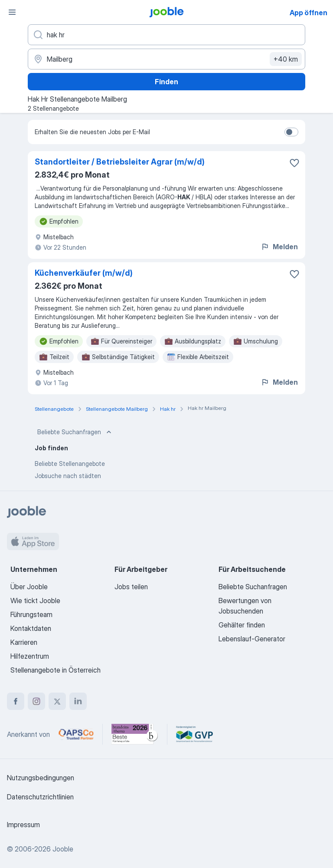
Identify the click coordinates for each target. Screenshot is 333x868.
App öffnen (309, 13)
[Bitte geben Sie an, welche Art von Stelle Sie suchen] (166, 35)
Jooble (63, 849)
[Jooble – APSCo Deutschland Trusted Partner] (76, 734)
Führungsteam (31, 614)
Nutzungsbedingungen (41, 778)
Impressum (23, 825)
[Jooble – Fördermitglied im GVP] (194, 734)
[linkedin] (78, 701)
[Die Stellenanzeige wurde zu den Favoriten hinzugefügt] (294, 163)
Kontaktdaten (31, 628)
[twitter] (57, 701)
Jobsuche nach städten (68, 476)
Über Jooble (29, 587)
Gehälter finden (242, 625)
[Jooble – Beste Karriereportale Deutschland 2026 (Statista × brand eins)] (135, 734)
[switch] (291, 132)
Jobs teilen (131, 587)
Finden (166, 82)
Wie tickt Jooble (35, 601)
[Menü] (12, 12)
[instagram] (36, 701)
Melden (279, 247)
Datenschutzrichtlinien (40, 797)
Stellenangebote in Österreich (55, 670)
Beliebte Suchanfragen (75, 432)
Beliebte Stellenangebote (70, 464)
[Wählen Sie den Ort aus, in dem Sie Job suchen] (166, 59)
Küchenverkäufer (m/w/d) (84, 273)
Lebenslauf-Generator (252, 639)
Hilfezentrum (30, 656)
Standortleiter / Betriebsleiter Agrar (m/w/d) (120, 162)
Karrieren (24, 642)
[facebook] (16, 701)
